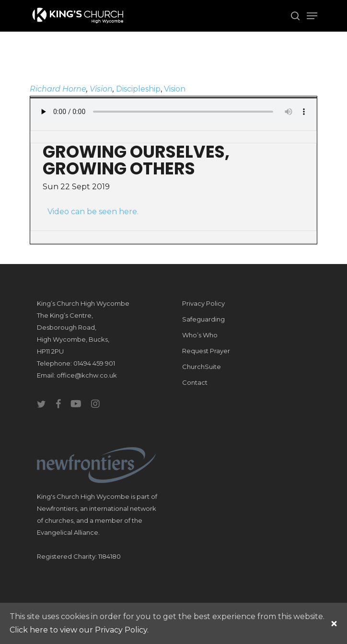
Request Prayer (206, 351)
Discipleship (138, 89)
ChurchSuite (202, 367)
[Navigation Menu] (312, 16)
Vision (101, 89)
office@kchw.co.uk (87, 375)
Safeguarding (203, 319)
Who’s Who (200, 335)
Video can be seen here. (93, 212)
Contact (195, 382)
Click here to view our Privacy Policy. (79, 630)
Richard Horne (58, 89)
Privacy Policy (203, 303)
